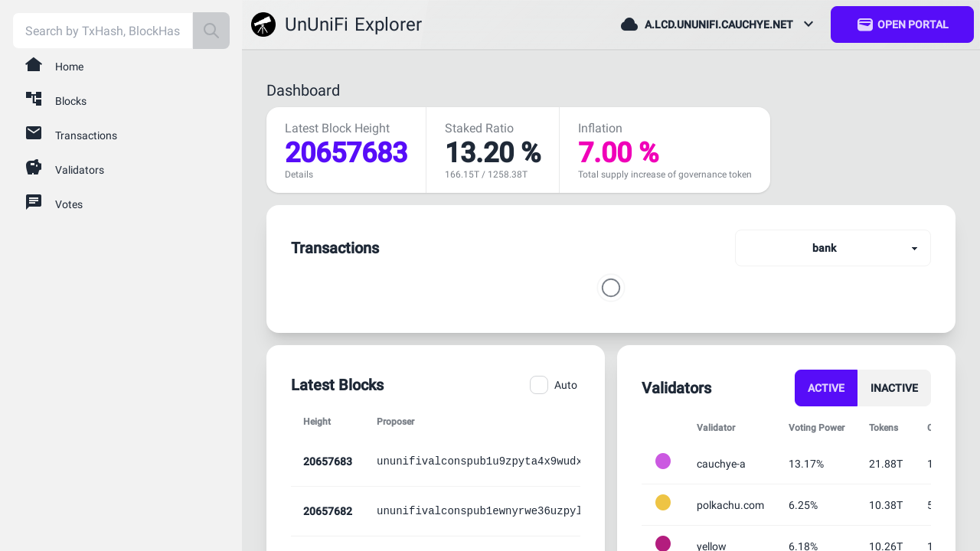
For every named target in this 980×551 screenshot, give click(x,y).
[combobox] (103, 31)
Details (299, 174)
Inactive (894, 388)
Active (826, 388)
